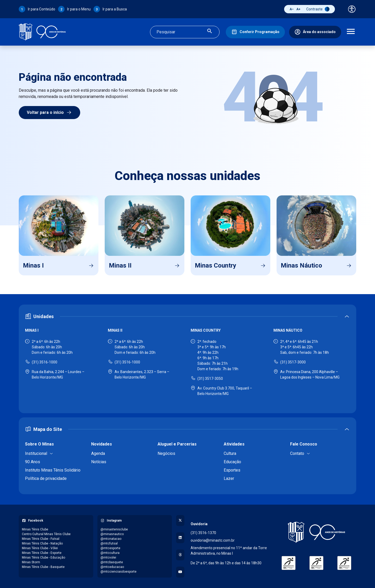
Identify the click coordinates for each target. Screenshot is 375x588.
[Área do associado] (315, 32)
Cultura (230, 453)
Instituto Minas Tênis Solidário (53, 470)
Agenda (98, 453)
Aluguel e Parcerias (177, 444)
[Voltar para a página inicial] (316, 532)
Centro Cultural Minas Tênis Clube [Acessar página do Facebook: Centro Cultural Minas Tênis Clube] (46, 534)
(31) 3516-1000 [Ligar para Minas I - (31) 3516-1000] (45, 362)
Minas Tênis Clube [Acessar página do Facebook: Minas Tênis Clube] (35, 529)
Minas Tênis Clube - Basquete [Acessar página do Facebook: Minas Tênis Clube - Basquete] (43, 567)
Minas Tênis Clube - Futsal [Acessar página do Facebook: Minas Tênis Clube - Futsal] (41, 539)
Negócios (166, 453)
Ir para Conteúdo (42, 9)
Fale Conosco (304, 444)
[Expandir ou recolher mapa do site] (187, 429)
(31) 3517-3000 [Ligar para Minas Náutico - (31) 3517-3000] (293, 362)
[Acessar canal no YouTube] (180, 572)
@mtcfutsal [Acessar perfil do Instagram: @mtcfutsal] (109, 543)
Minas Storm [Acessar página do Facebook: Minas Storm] (31, 562)
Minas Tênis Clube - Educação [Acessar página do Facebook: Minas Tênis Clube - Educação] (43, 558)
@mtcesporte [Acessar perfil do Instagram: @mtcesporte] (110, 548)
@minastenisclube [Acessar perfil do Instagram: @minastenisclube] (114, 529)
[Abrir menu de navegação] (351, 32)
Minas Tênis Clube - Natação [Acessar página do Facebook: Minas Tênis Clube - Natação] (42, 543)
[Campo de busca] (180, 32)
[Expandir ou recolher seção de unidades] (187, 316)
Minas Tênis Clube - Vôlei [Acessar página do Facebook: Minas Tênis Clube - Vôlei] (40, 548)
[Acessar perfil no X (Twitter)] (180, 521)
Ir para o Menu (79, 9)
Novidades (102, 444)
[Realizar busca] (210, 32)
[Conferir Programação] (255, 32)
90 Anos (33, 462)
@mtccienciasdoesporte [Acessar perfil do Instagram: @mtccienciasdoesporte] (118, 572)
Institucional (36, 453)
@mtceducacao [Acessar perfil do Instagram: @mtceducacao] (112, 567)
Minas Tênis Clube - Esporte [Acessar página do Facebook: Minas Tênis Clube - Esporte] (42, 553)
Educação (232, 462)
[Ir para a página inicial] (42, 32)
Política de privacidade (46, 478)
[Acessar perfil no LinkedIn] (180, 538)
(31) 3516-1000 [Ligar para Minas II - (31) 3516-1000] (127, 362)
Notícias (99, 462)
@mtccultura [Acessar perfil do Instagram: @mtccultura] (110, 553)
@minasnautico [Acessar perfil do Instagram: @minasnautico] (112, 534)
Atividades (234, 444)
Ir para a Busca (115, 9)
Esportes (232, 470)
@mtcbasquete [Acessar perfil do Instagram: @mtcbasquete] (112, 562)
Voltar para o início (49, 113)
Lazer (229, 478)
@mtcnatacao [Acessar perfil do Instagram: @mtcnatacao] (111, 539)
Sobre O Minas (39, 444)
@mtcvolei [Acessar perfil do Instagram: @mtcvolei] (108, 558)
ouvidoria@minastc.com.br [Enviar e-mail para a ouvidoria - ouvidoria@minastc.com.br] (213, 540)
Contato (297, 453)
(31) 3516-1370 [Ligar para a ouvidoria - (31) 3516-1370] (203, 533)
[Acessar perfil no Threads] (180, 555)
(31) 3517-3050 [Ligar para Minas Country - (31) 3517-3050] (210, 379)
